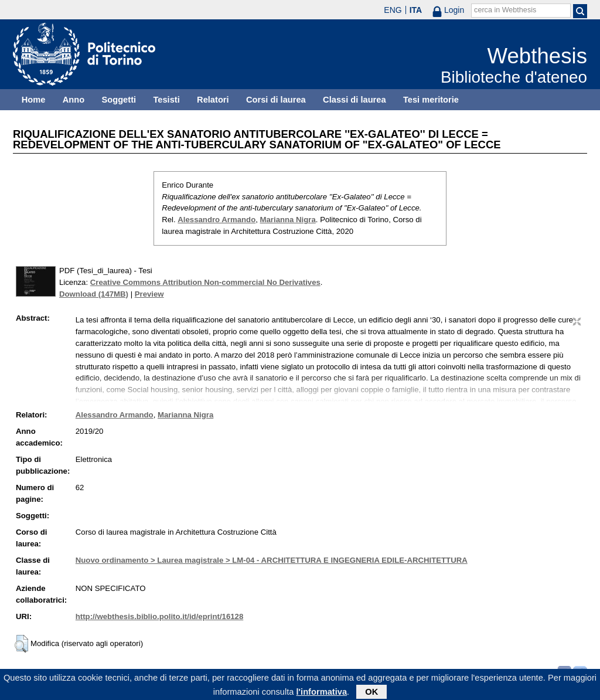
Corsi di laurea (276, 100)
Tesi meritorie (431, 100)
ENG (393, 10)
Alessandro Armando (217, 220)
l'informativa (322, 694)
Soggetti (119, 100)
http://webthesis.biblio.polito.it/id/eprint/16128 (159, 616)
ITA (416, 10)
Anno (74, 100)
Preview (149, 294)
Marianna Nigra (288, 220)
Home (34, 100)
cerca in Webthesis (505, 10)
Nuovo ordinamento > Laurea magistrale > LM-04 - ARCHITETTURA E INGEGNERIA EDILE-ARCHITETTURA (272, 560)
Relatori (213, 100)
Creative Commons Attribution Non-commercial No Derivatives (205, 282)
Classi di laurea (354, 100)
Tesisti (166, 100)
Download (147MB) (94, 294)
